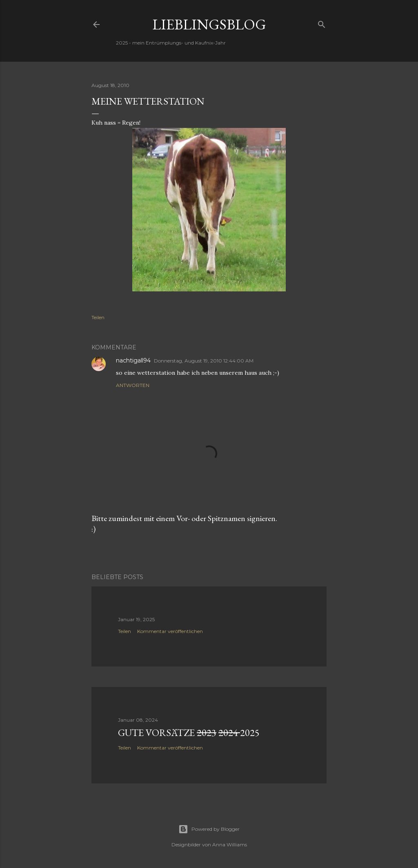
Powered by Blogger (209, 829)
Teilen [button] (98, 317)
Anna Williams (230, 845)
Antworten (133, 385)
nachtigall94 (133, 360)
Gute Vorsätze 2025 (189, 733)
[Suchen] (322, 23)
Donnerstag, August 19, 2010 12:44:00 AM (204, 361)
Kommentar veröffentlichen (170, 631)
